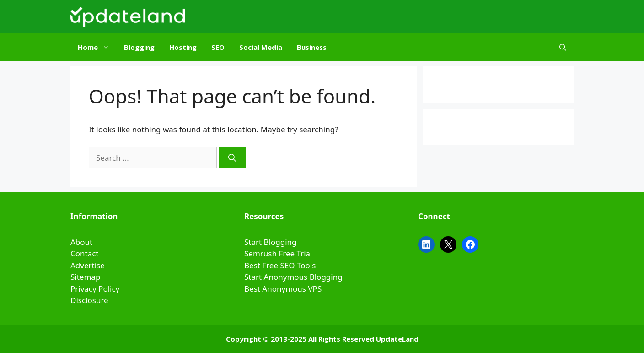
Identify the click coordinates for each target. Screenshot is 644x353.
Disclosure (89, 300)
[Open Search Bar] (563, 47)
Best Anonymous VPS (283, 289)
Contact (85, 253)
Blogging (139, 47)
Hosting (183, 47)
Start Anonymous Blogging (293, 277)
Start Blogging (271, 242)
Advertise (88, 265)
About (81, 242)
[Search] (232, 158)
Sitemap (85, 277)
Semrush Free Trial (278, 253)
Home (97, 47)
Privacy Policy (95, 289)
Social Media (261, 47)
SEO (218, 47)
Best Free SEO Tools (280, 265)
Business (312, 47)
